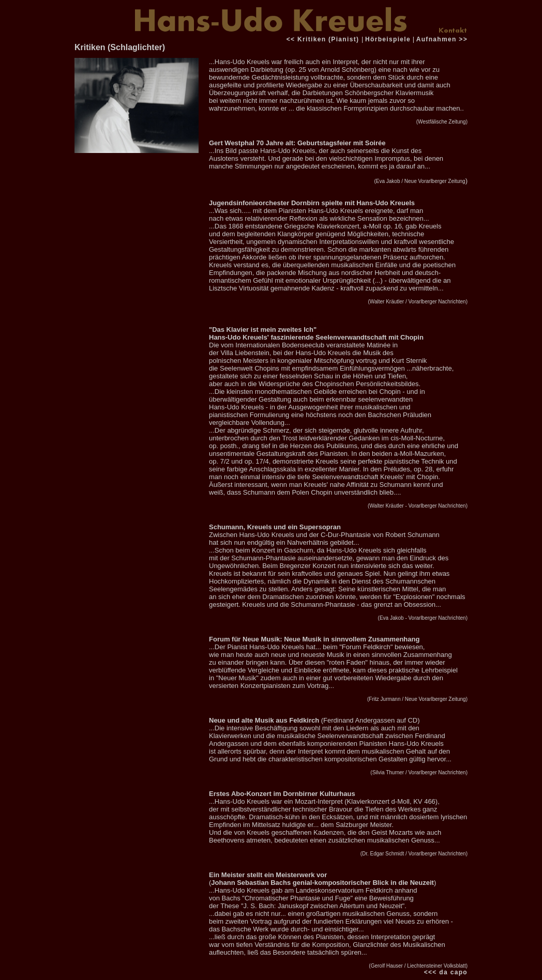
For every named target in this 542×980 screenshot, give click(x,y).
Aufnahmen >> (442, 39)
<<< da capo (446, 972)
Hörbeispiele (388, 39)
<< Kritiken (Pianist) (324, 39)
